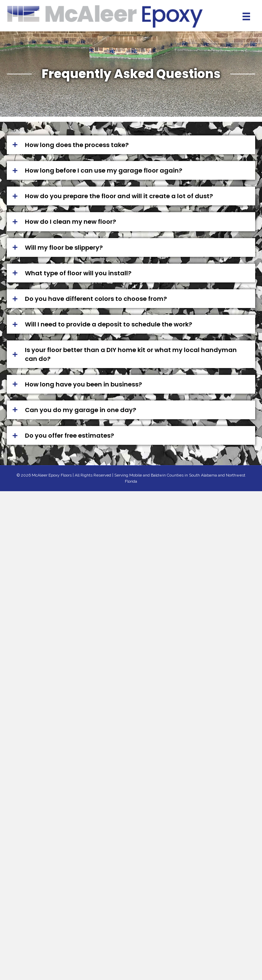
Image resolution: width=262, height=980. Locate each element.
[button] (131, 145)
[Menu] (246, 16)
